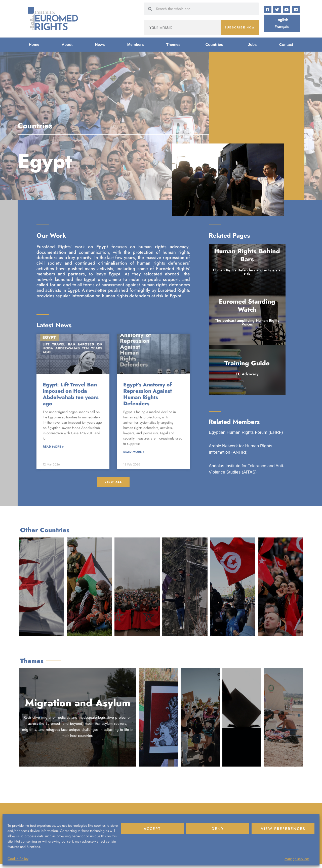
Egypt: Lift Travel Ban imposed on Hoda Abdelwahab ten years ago (71, 394)
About (67, 44)
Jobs (252, 44)
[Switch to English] (282, 20)
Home (34, 44)
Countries (216, 45)
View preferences (283, 829)
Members (136, 44)
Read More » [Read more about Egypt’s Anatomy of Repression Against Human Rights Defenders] (134, 452)
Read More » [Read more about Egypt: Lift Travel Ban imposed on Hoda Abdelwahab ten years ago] (53, 447)
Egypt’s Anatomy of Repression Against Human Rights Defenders (148, 394)
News (100, 44)
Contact (286, 44)
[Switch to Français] (282, 27)
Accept (152, 829)
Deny (218, 829)
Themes (175, 45)
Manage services (297, 859)
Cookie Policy (18, 859)
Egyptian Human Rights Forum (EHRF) (246, 432)
